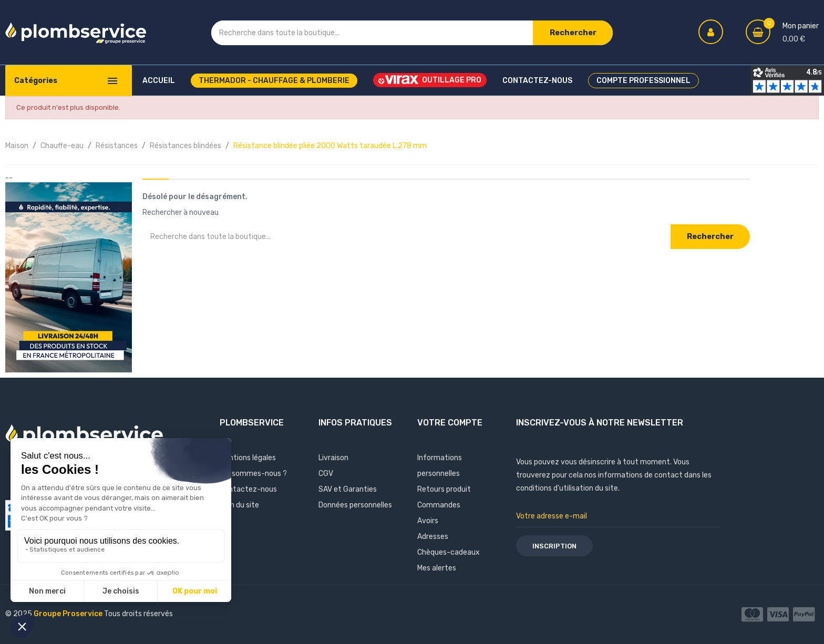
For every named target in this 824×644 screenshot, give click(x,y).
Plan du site (239, 505)
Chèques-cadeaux (449, 552)
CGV (326, 474)
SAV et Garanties (348, 489)
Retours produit (444, 489)
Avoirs (428, 521)
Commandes (439, 505)
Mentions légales (248, 458)
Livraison (333, 458)
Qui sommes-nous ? (253, 474)
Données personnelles (355, 505)
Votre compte (450, 423)
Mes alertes (437, 568)
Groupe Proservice (69, 614)
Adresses (433, 537)
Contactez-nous (248, 489)
